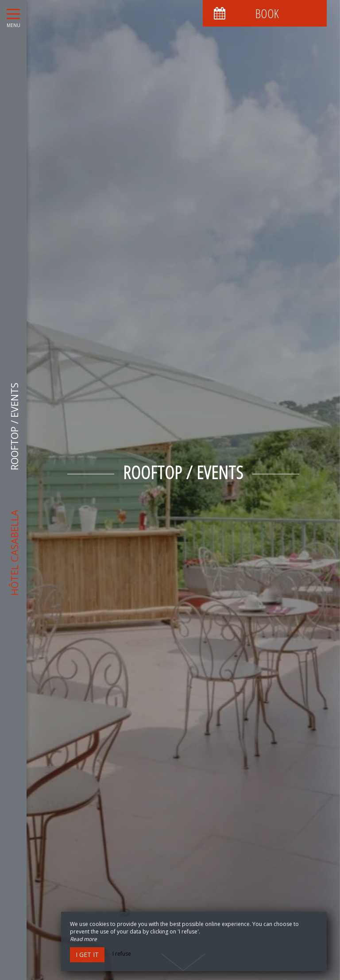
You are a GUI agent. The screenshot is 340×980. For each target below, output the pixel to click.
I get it (87, 955)
